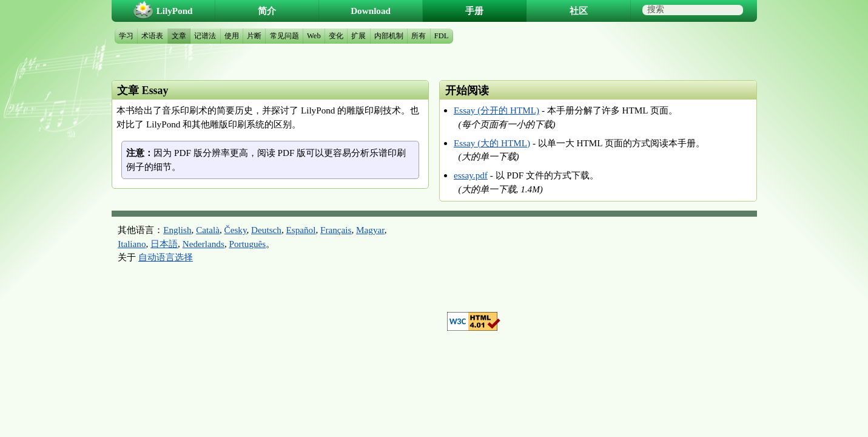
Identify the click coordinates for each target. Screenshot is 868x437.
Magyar (370, 230)
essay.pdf (471, 175)
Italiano (132, 244)
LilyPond (175, 11)
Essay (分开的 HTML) (496, 110)
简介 (267, 11)
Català (208, 230)
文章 (179, 36)
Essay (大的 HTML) (492, 143)
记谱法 (205, 36)
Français (336, 230)
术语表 (152, 36)
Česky (236, 230)
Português (247, 244)
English (177, 230)
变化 (336, 36)
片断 (254, 36)
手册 (474, 11)
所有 (419, 36)
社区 (579, 11)
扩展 (358, 36)
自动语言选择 (166, 257)
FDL (442, 36)
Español (301, 230)
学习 (126, 36)
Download (371, 11)
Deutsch (266, 230)
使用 (232, 36)
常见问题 (284, 36)
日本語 (164, 244)
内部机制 (389, 36)
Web (314, 36)
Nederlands (204, 244)
